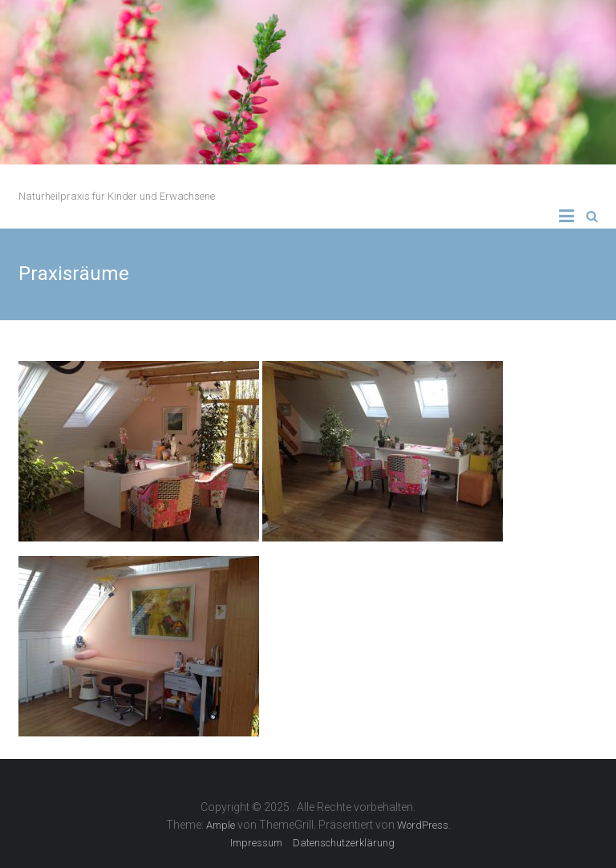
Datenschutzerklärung (344, 843)
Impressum (256, 843)
